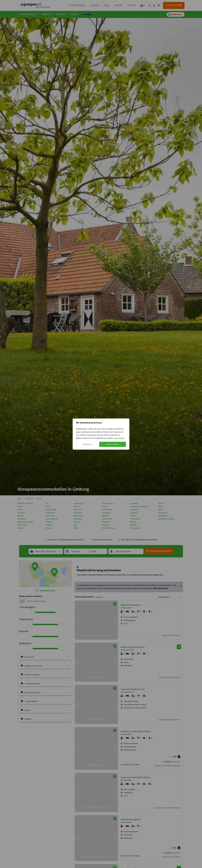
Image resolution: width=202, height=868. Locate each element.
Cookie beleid (119, 438)
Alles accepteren (113, 444)
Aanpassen (87, 444)
